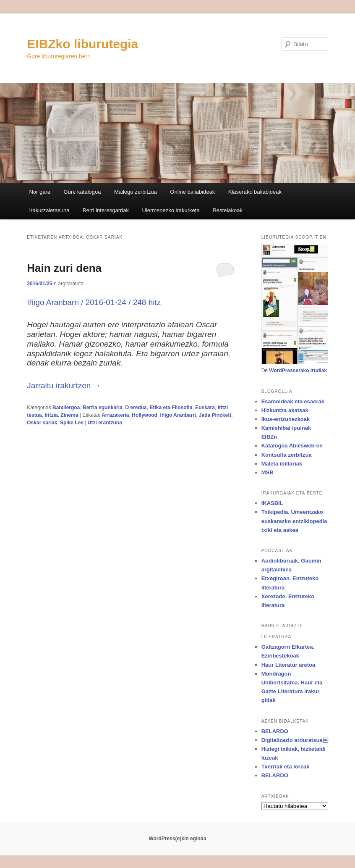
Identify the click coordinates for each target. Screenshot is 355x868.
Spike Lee (72, 423)
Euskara (205, 408)
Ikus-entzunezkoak (286, 419)
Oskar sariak (42, 423)
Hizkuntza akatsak (285, 410)
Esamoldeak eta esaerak (293, 401)
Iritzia (51, 415)
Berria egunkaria (103, 408)
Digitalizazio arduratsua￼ (295, 740)
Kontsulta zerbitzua (287, 455)
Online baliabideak (192, 192)
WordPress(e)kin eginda (177, 839)
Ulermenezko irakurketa (171, 210)
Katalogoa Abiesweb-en (292, 446)
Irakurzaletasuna (49, 210)
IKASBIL (272, 503)
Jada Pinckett (215, 415)
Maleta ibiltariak (282, 464)
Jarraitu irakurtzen (64, 385)
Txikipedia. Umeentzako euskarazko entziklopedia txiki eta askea (294, 521)
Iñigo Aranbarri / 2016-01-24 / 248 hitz (94, 302)
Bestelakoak (228, 210)
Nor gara (40, 192)
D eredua (136, 408)
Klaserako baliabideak (255, 192)
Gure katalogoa (82, 192)
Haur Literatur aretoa (288, 665)
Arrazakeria (115, 415)
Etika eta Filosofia (171, 408)
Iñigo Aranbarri (178, 415)
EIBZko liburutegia (82, 44)
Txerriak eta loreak (286, 767)
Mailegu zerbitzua (136, 192)
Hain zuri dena (64, 268)
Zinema (69, 415)
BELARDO (275, 731)
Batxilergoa (66, 408)
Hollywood (145, 415)
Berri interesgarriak (106, 210)
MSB (268, 472)
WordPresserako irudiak (298, 371)
